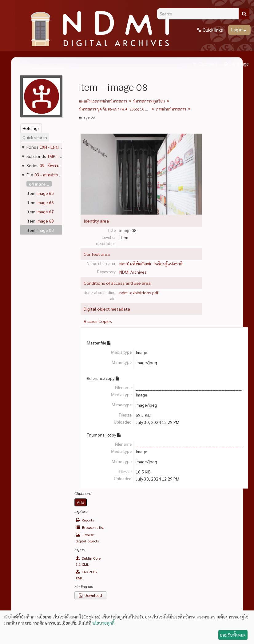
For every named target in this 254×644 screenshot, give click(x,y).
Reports (85, 520)
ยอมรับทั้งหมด (233, 635)
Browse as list (90, 527)
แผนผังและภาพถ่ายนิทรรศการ (103, 101)
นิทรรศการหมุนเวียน (149, 101)
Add (81, 502)
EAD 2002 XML (87, 575)
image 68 (45, 221)
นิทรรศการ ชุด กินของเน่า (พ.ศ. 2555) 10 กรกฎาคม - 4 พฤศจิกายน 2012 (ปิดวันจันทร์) (115, 109)
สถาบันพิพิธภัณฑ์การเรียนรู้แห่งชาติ (151, 264)
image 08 (45, 230)
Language (239, 64)
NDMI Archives (133, 272)
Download (90, 595)
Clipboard (207, 64)
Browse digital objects (87, 538)
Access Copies (98, 321)
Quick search (35, 137)
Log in (237, 30)
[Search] (200, 14)
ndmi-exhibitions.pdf (139, 292)
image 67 (45, 211)
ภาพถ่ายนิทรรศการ (171, 109)
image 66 (45, 202)
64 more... (39, 184)
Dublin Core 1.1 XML (88, 561)
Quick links (213, 30)
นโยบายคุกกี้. (104, 623)
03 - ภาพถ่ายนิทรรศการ (56, 175)
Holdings (31, 128)
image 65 (45, 193)
